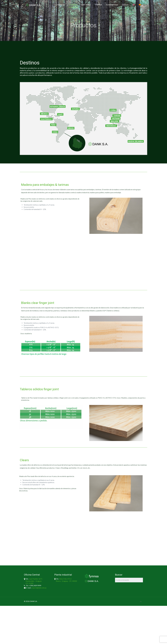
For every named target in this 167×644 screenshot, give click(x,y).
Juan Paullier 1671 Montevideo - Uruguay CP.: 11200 (33, 581)
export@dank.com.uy (39, 588)
